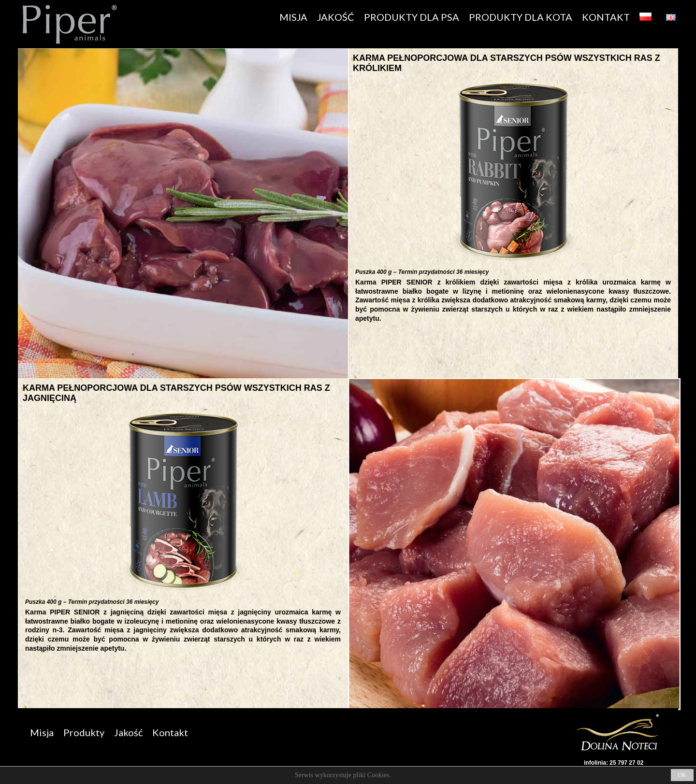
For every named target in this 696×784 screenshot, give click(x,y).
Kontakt (170, 732)
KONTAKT (606, 17)
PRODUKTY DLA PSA (412, 17)
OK (682, 775)
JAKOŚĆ (336, 17)
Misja (42, 732)
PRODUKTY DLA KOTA (521, 17)
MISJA (293, 17)
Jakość (128, 732)
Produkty (84, 732)
